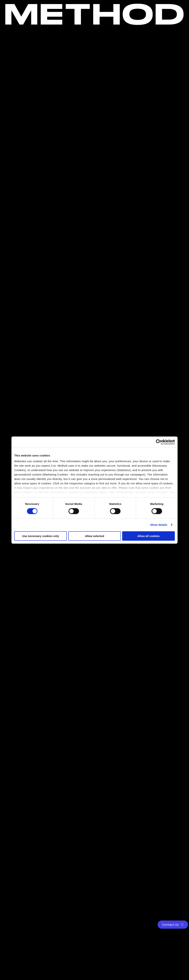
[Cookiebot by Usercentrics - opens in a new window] (159, 442)
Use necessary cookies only (40, 536)
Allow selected (94, 536)
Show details (159, 525)
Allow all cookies (148, 536)
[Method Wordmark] (94, 14)
